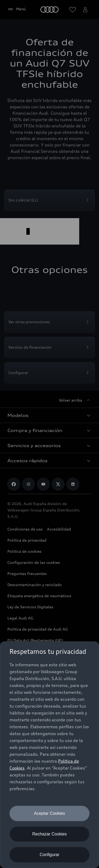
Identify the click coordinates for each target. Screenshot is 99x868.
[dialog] (49, 755)
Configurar (49, 855)
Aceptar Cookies (49, 813)
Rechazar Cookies (49, 834)
